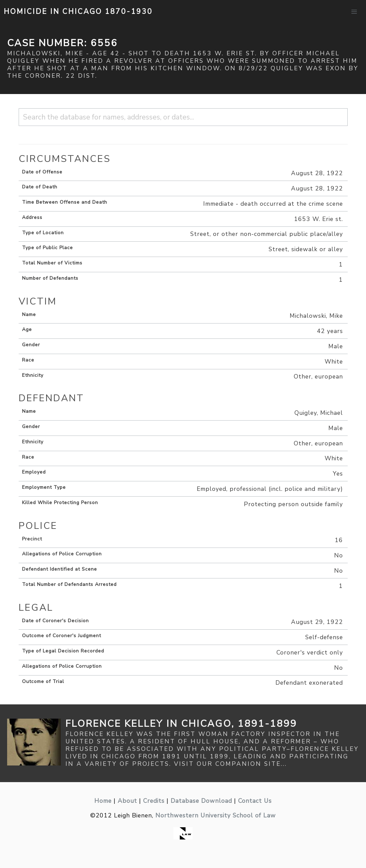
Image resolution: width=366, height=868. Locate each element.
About (127, 801)
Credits (154, 801)
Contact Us (255, 801)
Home (103, 801)
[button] (354, 12)
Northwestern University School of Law (216, 815)
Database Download (201, 801)
